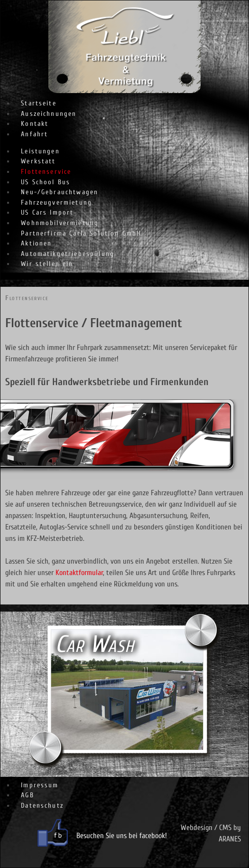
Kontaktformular (79, 573)
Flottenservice (27, 298)
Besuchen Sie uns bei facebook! (122, 836)
